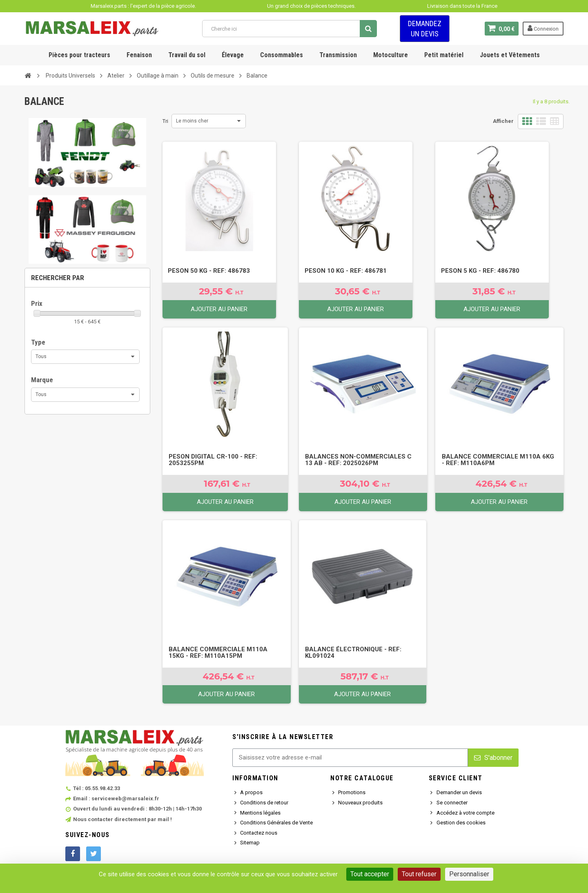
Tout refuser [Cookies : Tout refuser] (419, 874)
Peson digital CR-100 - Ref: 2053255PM (213, 460)
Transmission (338, 55)
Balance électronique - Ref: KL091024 (353, 652)
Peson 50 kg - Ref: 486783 (209, 271)
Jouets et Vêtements (510, 55)
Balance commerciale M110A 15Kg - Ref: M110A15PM (218, 652)
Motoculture (391, 55)
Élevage (233, 55)
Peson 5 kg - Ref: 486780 (480, 271)
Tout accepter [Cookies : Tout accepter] (370, 874)
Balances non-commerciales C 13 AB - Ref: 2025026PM (358, 460)
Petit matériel (444, 55)
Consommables (282, 55)
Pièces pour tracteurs (79, 55)
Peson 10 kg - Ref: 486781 (346, 271)
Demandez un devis (425, 29)
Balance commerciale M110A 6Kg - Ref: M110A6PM (498, 460)
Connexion (543, 28)
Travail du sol (187, 55)
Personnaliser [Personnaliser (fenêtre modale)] (469, 874)
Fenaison (139, 55)
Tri (165, 121)
